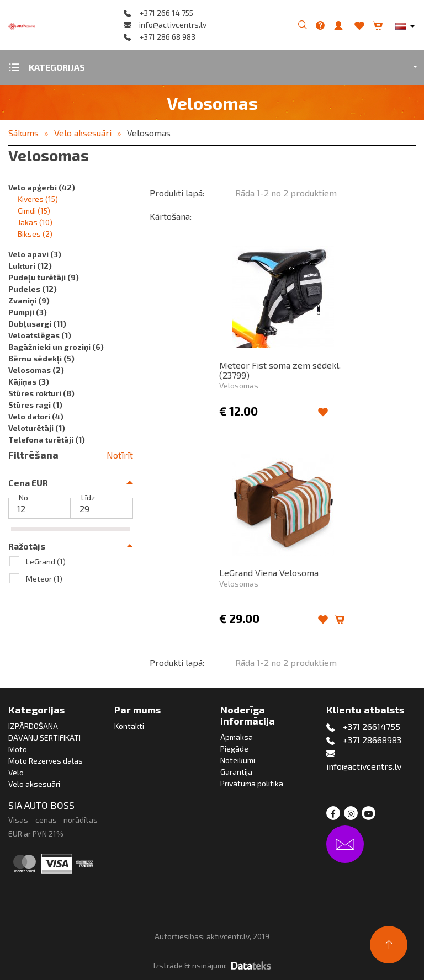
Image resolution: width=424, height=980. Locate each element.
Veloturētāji (37, 428)
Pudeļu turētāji (44, 277)
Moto (18, 749)
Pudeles (33, 289)
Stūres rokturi (41, 393)
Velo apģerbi (42, 187)
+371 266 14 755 (166, 13)
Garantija (236, 772)
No (23, 498)
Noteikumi (238, 760)
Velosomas (149, 133)
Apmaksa (237, 737)
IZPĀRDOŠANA (33, 726)
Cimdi (34, 211)
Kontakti (129, 726)
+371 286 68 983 (167, 37)
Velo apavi (35, 254)
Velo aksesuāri (83, 133)
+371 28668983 (372, 740)
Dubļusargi (37, 324)
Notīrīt (120, 455)
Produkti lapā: (177, 193)
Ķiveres (38, 199)
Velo (16, 772)
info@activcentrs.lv (173, 25)
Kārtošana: (171, 216)
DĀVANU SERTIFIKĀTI (44, 737)
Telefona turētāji (47, 440)
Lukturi (30, 266)
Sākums (23, 133)
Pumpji (28, 312)
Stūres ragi (35, 405)
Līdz (88, 498)
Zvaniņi (29, 300)
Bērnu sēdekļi (41, 358)
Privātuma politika (252, 783)
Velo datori (36, 416)
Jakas (35, 222)
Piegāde (234, 749)
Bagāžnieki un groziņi (56, 347)
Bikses (35, 234)
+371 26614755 (372, 726)
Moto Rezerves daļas (46, 761)
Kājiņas (29, 382)
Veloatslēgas (40, 335)
